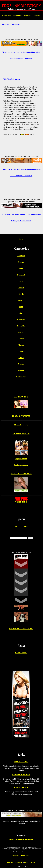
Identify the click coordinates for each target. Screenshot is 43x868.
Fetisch (21, 300)
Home (21, 239)
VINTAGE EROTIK (21, 787)
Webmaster (21, 377)
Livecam (6, 24)
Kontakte (21, 326)
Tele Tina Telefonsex (12, 79)
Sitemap (10, 862)
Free (21, 307)
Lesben (21, 332)
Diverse (21, 287)
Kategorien (18, 862)
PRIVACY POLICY (26, 855)
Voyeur (21, 370)
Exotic (21, 294)
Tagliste (32, 862)
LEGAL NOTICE (16, 855)
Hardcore (21, 319)
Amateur (21, 256)
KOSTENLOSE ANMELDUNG (21, 629)
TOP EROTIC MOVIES (21, 775)
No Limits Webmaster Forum (21, 839)
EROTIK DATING (21, 762)
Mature (21, 345)
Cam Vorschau (21, 653)
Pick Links (17, 15)
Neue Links (7, 15)
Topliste (37, 15)
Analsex (21, 262)
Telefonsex (16, 24)
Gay (21, 313)
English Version (21, 459)
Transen (21, 364)
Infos (26, 862)
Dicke (21, 281)
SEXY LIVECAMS (21, 526)
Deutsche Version (21, 465)
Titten (21, 358)
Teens (21, 351)
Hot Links (28, 15)
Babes (21, 268)
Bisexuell (21, 275)
